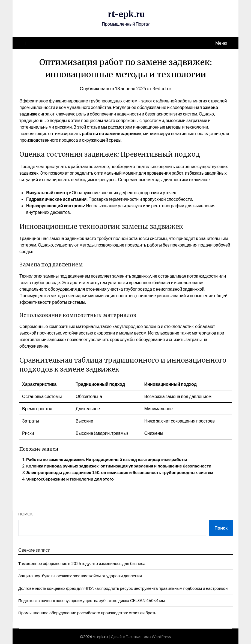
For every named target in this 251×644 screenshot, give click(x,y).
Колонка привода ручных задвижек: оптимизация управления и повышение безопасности (123, 466)
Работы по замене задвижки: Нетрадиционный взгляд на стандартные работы (110, 459)
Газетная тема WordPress (148, 636)
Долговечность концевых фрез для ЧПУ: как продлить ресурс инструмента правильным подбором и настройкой (123, 588)
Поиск (26, 514)
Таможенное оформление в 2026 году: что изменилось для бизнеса (82, 563)
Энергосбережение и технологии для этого (72, 479)
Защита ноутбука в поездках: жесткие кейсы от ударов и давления (80, 576)
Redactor (163, 88)
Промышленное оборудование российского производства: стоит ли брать (87, 613)
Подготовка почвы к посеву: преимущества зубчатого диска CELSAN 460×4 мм (92, 600)
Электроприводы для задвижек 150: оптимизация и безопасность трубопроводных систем (123, 472)
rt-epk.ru (126, 14)
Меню (221, 43)
